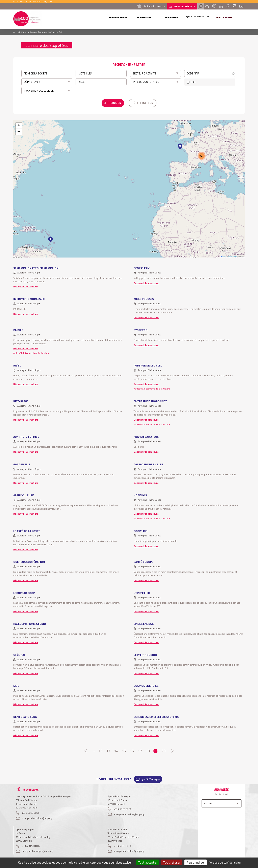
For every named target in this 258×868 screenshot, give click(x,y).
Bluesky (207, 6)
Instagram (234, 6)
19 (156, 750)
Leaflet (224, 255)
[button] (50, 238)
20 (163, 750)
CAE (194, 82)
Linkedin (221, 6)
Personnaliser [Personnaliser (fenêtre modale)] (196, 862)
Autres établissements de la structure (31, 352)
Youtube (241, 6)
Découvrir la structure (26, 285)
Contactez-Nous (151, 778)
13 (108, 750)
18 (148, 750)
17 (140, 750)
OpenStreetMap (233, 255)
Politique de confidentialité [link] (225, 862)
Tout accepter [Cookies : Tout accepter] (147, 862)
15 (124, 750)
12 (100, 750)
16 (132, 750)
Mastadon (214, 6)
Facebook (227, 6)
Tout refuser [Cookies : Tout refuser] (172, 862)
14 (116, 750)
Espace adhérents (184, 6)
